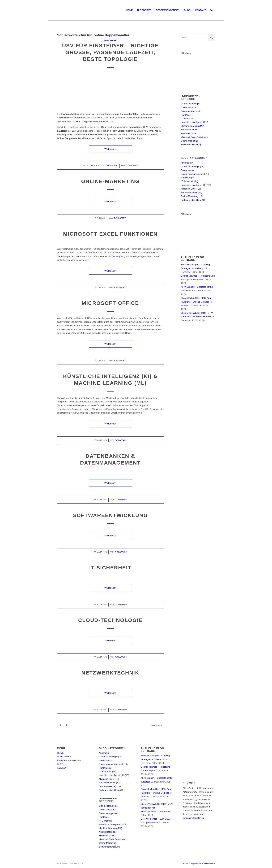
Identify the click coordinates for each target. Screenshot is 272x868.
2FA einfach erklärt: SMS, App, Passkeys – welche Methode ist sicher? (196, 302)
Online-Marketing (110, 181)
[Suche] (212, 10)
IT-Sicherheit (110, 568)
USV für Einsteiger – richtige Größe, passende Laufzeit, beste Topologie (110, 52)
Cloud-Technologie (110, 620)
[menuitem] (129, 10)
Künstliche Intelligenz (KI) (194, 185)
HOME (60, 753)
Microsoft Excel (188, 189)
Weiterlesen (110, 149)
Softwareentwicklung (110, 515)
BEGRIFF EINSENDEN (69, 760)
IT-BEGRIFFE (64, 757)
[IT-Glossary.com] (57, 10)
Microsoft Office (110, 303)
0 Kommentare (110, 166)
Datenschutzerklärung (193, 818)
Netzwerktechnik (110, 673)
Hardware (110, 40)
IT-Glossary (132, 166)
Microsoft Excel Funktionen (110, 234)
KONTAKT (62, 768)
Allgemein (186, 163)
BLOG (60, 764)
